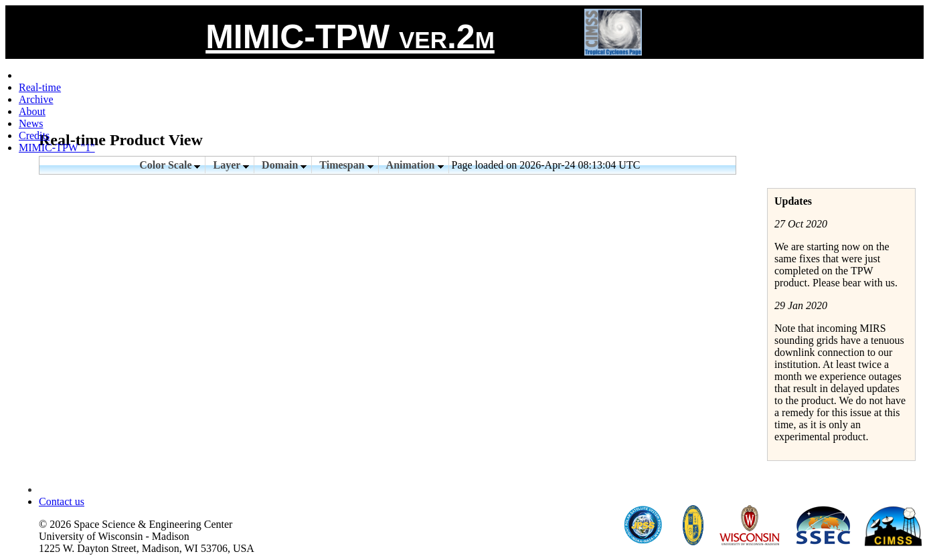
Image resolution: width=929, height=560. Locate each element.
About (32, 111)
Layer (231, 165)
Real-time (40, 87)
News (31, 123)
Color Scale (170, 165)
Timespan (346, 165)
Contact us (62, 501)
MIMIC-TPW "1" (57, 148)
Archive (36, 99)
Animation (415, 165)
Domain (284, 165)
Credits (34, 135)
